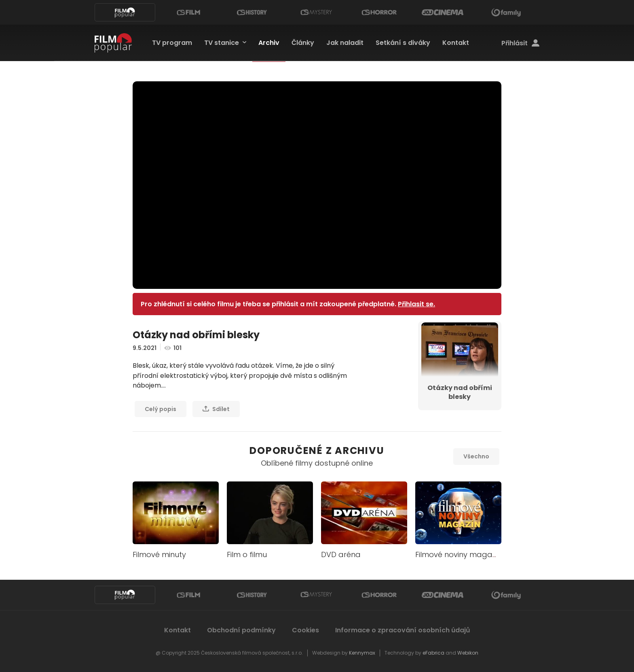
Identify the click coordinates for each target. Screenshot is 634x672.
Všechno (476, 456)
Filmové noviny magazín (459, 554)
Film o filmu (247, 554)
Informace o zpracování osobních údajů (403, 630)
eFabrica (433, 653)
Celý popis (161, 409)
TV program (172, 43)
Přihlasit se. (416, 304)
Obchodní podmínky (241, 630)
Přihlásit (520, 43)
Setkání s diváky (403, 43)
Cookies (305, 630)
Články (303, 43)
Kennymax (362, 653)
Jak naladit (345, 43)
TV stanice (222, 43)
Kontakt (456, 43)
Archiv (269, 43)
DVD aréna (341, 554)
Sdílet (216, 409)
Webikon (468, 653)
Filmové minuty (159, 554)
